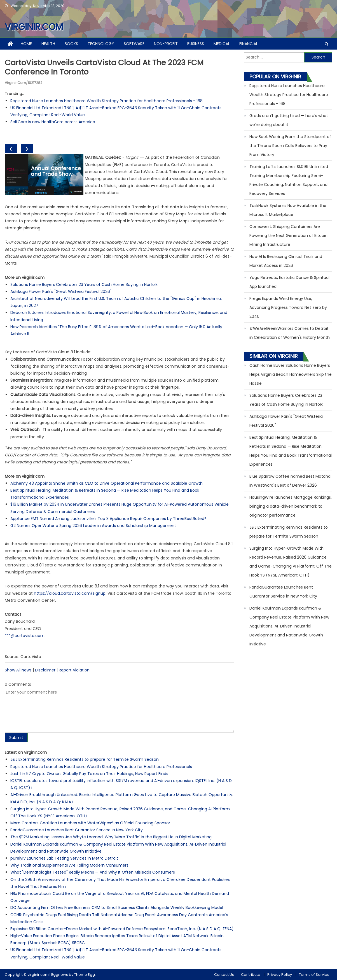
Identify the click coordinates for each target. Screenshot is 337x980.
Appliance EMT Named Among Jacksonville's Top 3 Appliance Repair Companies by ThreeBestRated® (108, 519)
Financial (249, 44)
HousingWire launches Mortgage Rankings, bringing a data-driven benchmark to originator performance (291, 506)
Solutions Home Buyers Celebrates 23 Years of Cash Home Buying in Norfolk (84, 284)
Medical (222, 44)
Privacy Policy (280, 975)
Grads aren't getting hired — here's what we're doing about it (289, 120)
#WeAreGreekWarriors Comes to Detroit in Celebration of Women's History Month (290, 333)
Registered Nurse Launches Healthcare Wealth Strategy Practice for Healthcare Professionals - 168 (107, 101)
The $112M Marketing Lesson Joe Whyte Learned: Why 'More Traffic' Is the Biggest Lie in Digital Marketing (111, 837)
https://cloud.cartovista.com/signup (70, 593)
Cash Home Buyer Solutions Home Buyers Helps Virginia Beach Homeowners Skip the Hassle (291, 374)
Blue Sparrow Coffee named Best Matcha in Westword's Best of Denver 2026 (290, 481)
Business (196, 44)
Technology (101, 44)
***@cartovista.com (25, 636)
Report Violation (74, 670)
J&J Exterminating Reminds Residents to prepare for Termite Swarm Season (85, 759)
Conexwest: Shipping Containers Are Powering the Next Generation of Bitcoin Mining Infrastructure (288, 235)
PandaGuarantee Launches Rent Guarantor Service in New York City (77, 830)
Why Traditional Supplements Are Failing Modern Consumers (69, 865)
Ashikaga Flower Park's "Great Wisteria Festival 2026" (61, 291)
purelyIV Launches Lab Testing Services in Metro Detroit (64, 858)
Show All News (18, 670)
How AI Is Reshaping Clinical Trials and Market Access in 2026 (286, 261)
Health (48, 44)
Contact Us (224, 975)
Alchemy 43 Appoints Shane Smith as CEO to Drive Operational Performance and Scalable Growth (107, 483)
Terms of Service (314, 975)
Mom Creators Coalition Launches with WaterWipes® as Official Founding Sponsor (90, 823)
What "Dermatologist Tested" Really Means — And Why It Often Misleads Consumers (93, 872)
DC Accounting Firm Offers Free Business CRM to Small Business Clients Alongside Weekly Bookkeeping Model (117, 907)
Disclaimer (45, 670)
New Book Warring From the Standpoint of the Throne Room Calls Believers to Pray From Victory (290, 146)
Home (26, 44)
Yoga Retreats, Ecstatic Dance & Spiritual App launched (289, 282)
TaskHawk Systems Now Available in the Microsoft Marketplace (288, 210)
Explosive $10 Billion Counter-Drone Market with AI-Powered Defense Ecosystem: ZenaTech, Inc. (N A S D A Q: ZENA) (122, 929)
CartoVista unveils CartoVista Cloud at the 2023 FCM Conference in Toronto (108, 67)
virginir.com (34, 27)
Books (71, 44)
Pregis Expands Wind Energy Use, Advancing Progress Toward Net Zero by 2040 (288, 307)
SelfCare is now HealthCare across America (53, 122)
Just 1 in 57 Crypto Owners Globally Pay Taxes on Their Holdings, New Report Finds (89, 774)
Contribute (251, 975)
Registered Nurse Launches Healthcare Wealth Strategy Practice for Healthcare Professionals (101, 767)
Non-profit (166, 44)
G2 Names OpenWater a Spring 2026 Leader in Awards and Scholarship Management (93, 526)
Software (134, 44)
